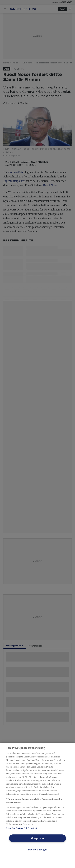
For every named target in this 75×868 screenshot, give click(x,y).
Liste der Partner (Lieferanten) (22, 828)
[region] (37, 805)
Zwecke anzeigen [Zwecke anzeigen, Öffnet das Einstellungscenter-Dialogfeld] (37, 850)
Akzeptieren (38, 838)
